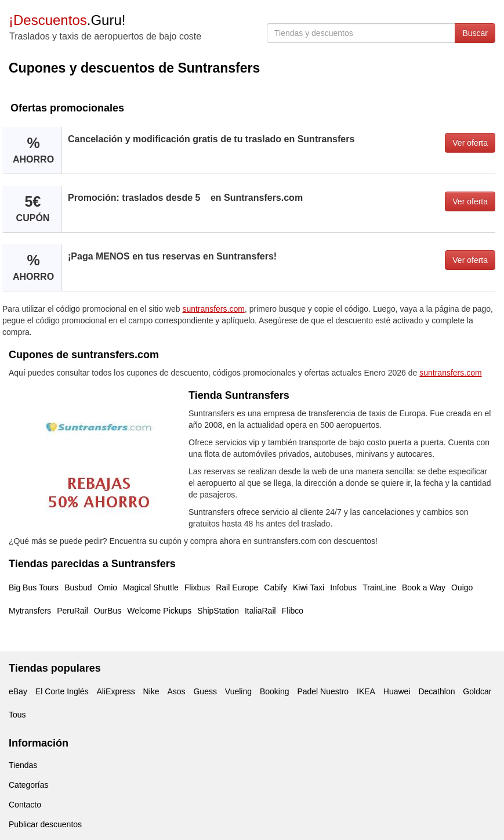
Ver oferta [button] (470, 143)
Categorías (28, 785)
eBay (18, 691)
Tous (17, 715)
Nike (151, 691)
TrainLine (379, 587)
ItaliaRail (260, 611)
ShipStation (218, 611)
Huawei (397, 691)
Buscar (475, 33)
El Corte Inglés (62, 691)
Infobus (343, 587)
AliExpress (116, 691)
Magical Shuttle (151, 587)
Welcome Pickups (159, 611)
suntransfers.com (214, 309)
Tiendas (23, 765)
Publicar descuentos (45, 824)
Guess (205, 691)
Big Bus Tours (34, 587)
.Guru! (67, 20)
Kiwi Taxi (309, 587)
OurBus (108, 611)
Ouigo (462, 587)
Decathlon (436, 691)
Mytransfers (30, 611)
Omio (108, 587)
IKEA (366, 691)
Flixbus (197, 587)
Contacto (25, 805)
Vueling (238, 691)
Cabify (275, 587)
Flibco (293, 611)
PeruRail (72, 611)
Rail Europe (237, 587)
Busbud (78, 587)
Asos (176, 691)
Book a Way (424, 587)
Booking (275, 691)
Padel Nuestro (323, 691)
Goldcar (477, 691)
